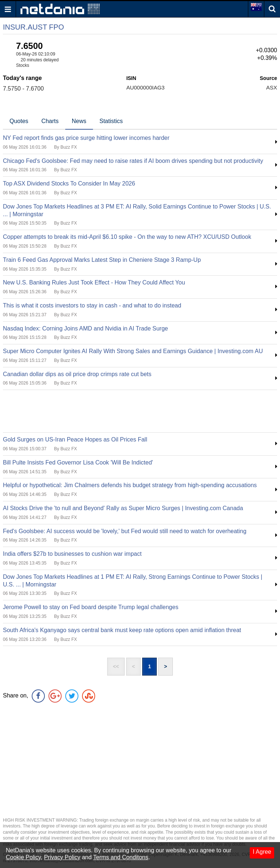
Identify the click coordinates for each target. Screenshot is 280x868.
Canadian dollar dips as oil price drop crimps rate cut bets (77, 374)
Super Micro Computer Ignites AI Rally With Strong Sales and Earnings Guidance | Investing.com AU (133, 351)
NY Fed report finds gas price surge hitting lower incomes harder (86, 138)
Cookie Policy (23, 857)
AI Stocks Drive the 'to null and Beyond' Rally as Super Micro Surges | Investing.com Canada (123, 508)
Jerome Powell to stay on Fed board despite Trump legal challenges (91, 607)
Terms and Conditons (121, 857)
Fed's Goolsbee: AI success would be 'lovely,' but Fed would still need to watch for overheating (125, 531)
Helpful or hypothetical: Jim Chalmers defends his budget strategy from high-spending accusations (130, 485)
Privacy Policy (62, 857)
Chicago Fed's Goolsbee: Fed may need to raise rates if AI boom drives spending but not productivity (133, 161)
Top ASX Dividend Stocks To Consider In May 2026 (69, 183)
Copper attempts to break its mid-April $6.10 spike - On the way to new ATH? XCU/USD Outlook (127, 237)
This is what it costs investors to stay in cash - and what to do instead (92, 305)
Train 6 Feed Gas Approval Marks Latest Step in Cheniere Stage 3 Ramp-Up (102, 260)
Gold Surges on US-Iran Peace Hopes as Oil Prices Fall (75, 439)
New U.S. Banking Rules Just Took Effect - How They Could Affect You (94, 282)
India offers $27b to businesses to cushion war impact (72, 554)
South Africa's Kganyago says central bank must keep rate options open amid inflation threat (122, 630)
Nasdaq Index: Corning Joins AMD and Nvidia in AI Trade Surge (85, 328)
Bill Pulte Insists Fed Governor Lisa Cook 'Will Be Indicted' (78, 462)
